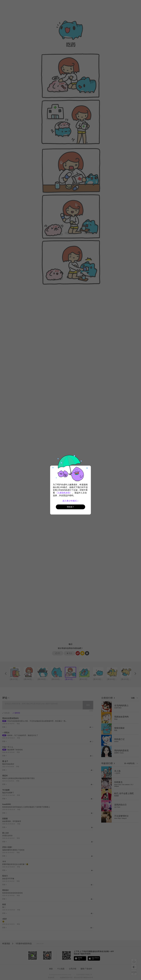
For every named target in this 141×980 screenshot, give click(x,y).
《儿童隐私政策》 (64, 493)
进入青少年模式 (71, 501)
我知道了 (70, 507)
